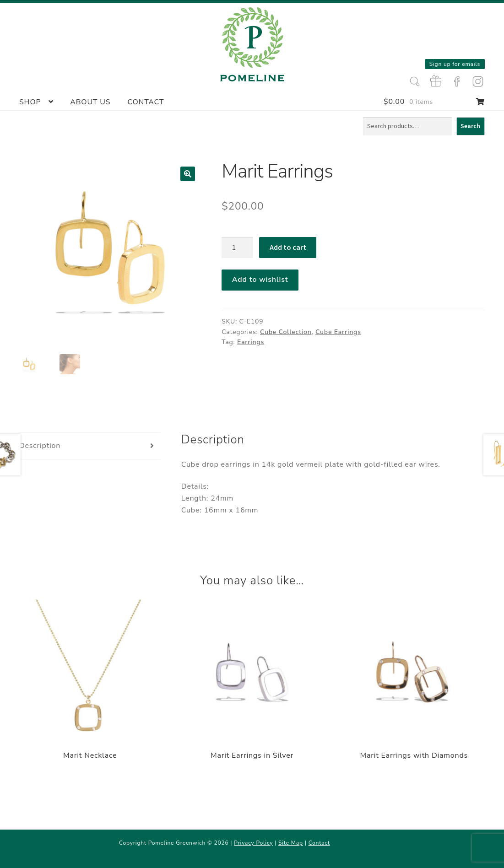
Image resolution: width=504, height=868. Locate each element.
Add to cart (288, 247)
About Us (90, 102)
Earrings (251, 342)
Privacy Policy (253, 843)
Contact (146, 102)
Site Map (291, 843)
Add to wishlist (260, 280)
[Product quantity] (237, 248)
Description (40, 446)
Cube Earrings (338, 332)
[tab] (90, 446)
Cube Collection (286, 332)
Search (470, 126)
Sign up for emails (455, 64)
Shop (30, 102)
